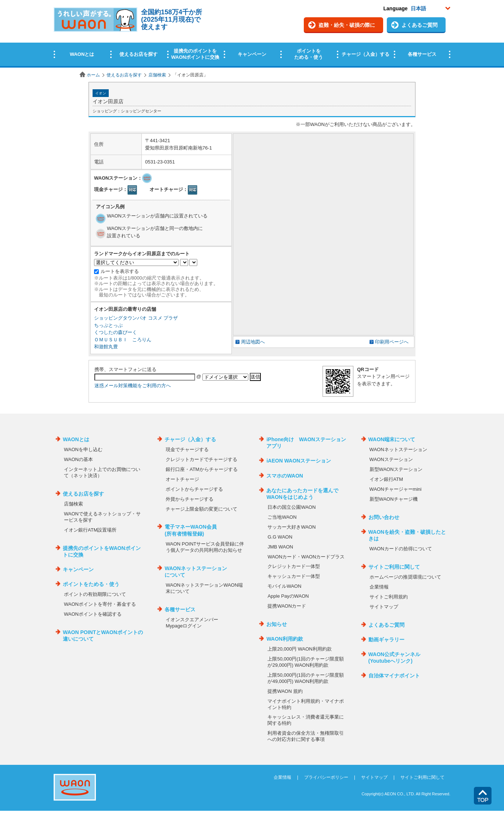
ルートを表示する (120, 271)
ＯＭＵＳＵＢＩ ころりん (123, 340)
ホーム (93, 75)
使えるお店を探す (124, 75)
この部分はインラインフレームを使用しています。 (252, 34)
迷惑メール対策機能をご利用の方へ (133, 386)
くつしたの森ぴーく (116, 332)
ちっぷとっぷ (108, 325)
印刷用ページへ (392, 342)
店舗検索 (157, 75)
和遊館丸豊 (106, 347)
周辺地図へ (253, 342)
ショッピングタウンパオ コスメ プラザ (136, 318)
